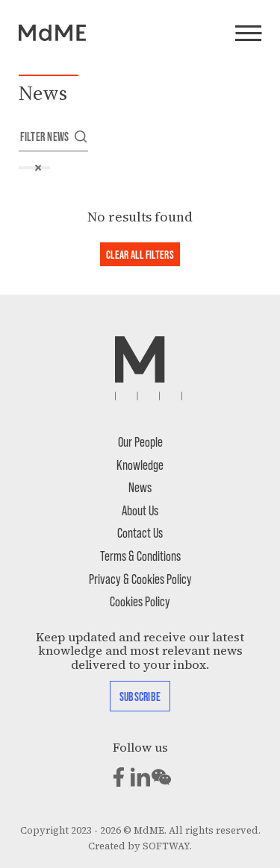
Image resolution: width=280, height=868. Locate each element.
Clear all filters (140, 254)
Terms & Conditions (140, 555)
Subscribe (140, 696)
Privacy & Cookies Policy (140, 578)
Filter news (54, 136)
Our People (140, 441)
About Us (140, 510)
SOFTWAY (166, 846)
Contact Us (140, 532)
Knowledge (140, 464)
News (140, 487)
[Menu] (248, 34)
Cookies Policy (140, 601)
